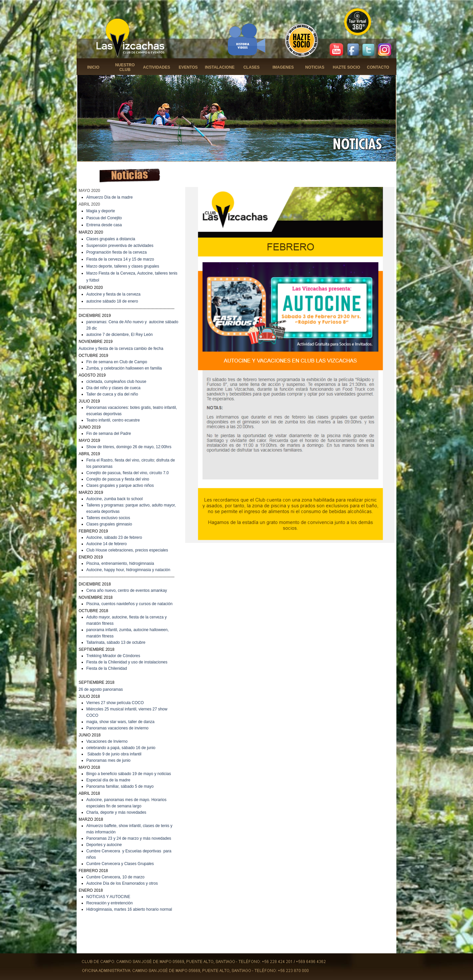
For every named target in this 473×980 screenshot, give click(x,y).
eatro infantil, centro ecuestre (114, 420)
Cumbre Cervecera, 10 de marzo (115, 877)
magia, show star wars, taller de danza (120, 722)
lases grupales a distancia (112, 239)
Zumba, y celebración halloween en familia (124, 368)
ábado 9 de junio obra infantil (116, 754)
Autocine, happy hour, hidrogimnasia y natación (128, 570)
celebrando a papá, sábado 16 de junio (121, 748)
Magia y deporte (101, 211)
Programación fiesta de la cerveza (116, 252)
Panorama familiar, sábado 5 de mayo (120, 786)
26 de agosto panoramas (101, 689)
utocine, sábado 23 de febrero (115, 537)
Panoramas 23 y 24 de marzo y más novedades (129, 838)
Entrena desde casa (104, 225)
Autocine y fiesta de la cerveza (113, 294)
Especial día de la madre (108, 780)
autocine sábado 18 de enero (112, 301)
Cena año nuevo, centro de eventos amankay (127, 590)
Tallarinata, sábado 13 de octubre (116, 642)
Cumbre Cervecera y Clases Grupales (120, 864)
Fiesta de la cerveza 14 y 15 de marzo (120, 259)
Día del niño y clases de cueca (113, 388)
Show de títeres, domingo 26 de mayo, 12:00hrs (129, 447)
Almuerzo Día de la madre (109, 197)
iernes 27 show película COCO (116, 703)
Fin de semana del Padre (109, 434)
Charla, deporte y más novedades (116, 812)
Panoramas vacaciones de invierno (117, 728)
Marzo (92, 266)
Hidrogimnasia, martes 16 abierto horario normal (129, 909)
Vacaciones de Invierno (107, 741)
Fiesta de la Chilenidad (107, 668)
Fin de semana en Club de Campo (117, 362)
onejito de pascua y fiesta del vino (119, 479)
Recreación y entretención (109, 903)
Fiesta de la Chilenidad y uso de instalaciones (127, 662)
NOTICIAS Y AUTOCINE (108, 897)
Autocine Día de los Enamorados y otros (122, 883)
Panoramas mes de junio (108, 760)
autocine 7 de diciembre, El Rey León (119, 335)
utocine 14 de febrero (108, 544)
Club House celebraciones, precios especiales (127, 550)
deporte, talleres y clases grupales (129, 266)
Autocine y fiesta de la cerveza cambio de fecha (121, 349)
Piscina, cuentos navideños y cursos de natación (129, 604)
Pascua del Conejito (104, 218)
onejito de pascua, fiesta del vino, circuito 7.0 (129, 473)
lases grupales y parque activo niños (122, 486)
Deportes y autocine (104, 845)
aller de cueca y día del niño (113, 394)
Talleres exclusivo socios (108, 518)
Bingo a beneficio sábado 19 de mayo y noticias (129, 774)
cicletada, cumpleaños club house (116, 382)
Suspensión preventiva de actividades (120, 246)
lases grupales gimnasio (111, 524)
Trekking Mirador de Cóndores (113, 656)
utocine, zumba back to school (116, 499)
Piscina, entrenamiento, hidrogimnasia (120, 563)
